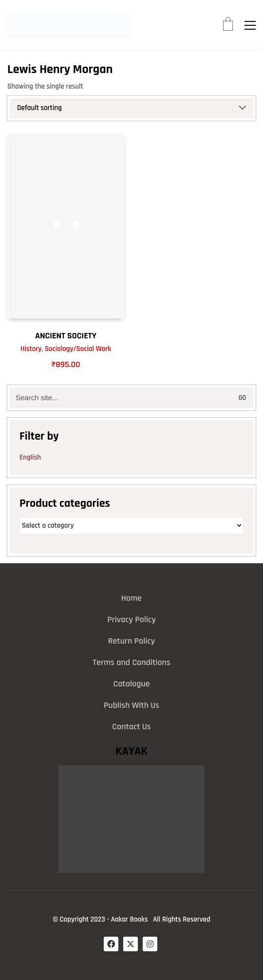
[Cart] (228, 25)
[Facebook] (111, 944)
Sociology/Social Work (78, 349)
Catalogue (131, 684)
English (30, 457)
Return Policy (132, 641)
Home (131, 598)
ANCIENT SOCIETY (66, 336)
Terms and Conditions (131, 662)
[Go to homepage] (68, 25)
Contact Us (131, 727)
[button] (250, 25)
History (31, 349)
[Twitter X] (131, 944)
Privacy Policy (131, 619)
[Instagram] (150, 944)
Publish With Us (131, 705)
